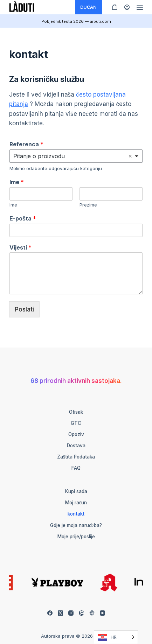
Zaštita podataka (76, 457)
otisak (76, 412)
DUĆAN (88, 7)
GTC (76, 423)
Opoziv (76, 434)
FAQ (76, 468)
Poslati (24, 309)
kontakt (76, 514)
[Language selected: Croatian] (116, 637)
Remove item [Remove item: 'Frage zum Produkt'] (130, 156)
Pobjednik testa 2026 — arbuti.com (76, 21)
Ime (17, 182)
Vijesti (20, 247)
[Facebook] (50, 613)
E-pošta (23, 218)
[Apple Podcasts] (92, 613)
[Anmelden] (127, 7)
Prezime (88, 205)
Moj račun (76, 503)
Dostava (76, 446)
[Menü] (140, 7)
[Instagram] (71, 613)
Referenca (26, 144)
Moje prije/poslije (76, 537)
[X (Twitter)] (60, 613)
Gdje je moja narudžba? (76, 525)
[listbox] (76, 156)
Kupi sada (76, 491)
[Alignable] (81, 613)
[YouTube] (102, 613)
